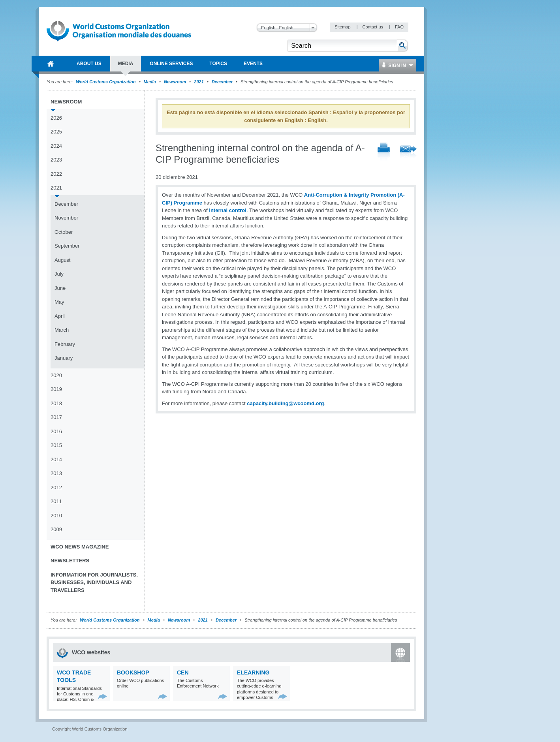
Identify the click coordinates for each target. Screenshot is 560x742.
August (62, 260)
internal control (228, 210)
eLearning (253, 672)
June (60, 288)
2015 (56, 445)
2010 (56, 516)
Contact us (373, 27)
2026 (56, 118)
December (222, 82)
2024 (56, 146)
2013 (56, 473)
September (67, 246)
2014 (56, 459)
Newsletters (70, 561)
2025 (56, 132)
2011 (56, 501)
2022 (56, 174)
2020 (56, 375)
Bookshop (133, 672)
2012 (56, 487)
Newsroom (175, 82)
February (65, 344)
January (64, 358)
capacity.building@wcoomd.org (285, 403)
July (59, 274)
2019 (56, 389)
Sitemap (343, 27)
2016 (56, 431)
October (64, 232)
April (60, 316)
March (62, 330)
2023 (56, 160)
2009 (56, 529)
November (66, 218)
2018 (56, 403)
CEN (183, 672)
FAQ (399, 27)
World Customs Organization (106, 82)
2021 (199, 82)
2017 (56, 417)
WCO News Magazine (80, 547)
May (59, 302)
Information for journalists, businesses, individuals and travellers (94, 582)
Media (150, 82)
